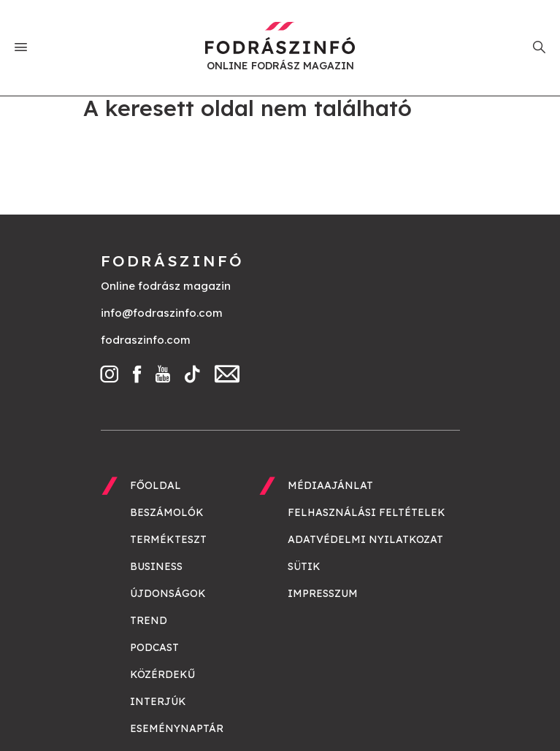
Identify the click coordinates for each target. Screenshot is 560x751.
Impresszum (323, 593)
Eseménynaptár (177, 728)
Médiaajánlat (330, 485)
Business (156, 566)
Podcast (154, 647)
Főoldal (156, 485)
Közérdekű (162, 674)
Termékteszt (168, 539)
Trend (149, 620)
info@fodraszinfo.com (162, 313)
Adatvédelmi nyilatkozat (365, 539)
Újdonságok (168, 593)
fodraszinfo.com (146, 340)
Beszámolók (167, 512)
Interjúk (158, 701)
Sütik (304, 566)
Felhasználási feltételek (367, 512)
